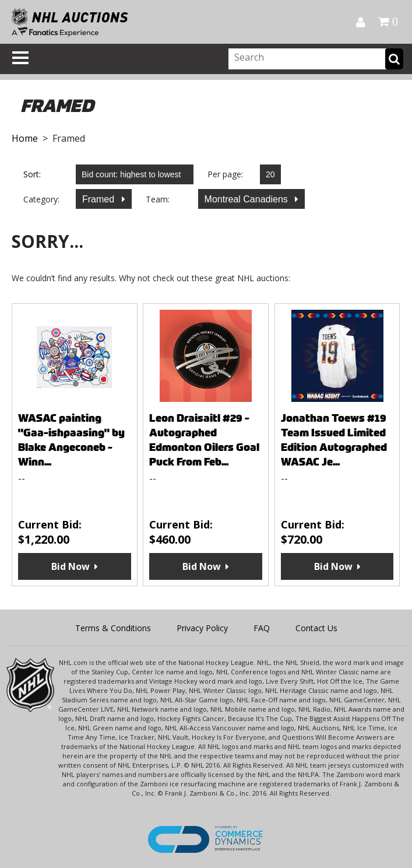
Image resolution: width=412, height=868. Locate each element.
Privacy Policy (202, 628)
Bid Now (71, 566)
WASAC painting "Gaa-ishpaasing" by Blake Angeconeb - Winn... (71, 440)
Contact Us (316, 628)
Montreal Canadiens (248, 199)
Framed (100, 199)
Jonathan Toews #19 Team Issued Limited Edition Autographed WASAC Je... (334, 440)
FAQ (262, 628)
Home (25, 138)
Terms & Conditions (113, 628)
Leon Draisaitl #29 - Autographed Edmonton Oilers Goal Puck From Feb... (204, 440)
